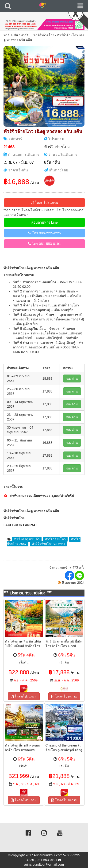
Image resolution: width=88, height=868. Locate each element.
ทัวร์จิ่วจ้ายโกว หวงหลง (48, 544)
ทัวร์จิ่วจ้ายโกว (44, 35)
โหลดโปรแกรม (44, 203)
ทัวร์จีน (26, 35)
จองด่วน (72, 378)
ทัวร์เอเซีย (11, 35)
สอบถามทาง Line (44, 222)
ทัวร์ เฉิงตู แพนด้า (27, 539)
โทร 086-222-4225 (45, 233)
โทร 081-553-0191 (45, 244)
